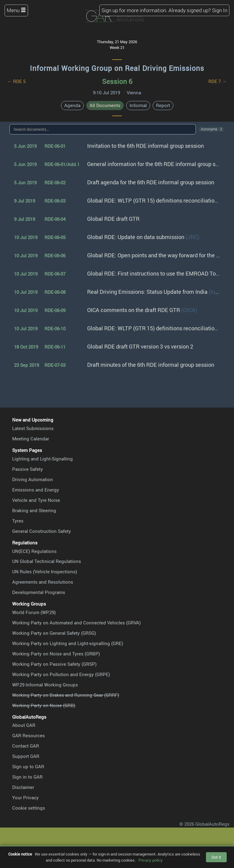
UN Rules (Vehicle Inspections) (45, 571)
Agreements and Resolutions (43, 582)
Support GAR (26, 756)
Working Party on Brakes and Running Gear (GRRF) (66, 695)
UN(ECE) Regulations (34, 551)
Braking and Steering (34, 510)
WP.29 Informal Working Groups (45, 685)
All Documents (105, 105)
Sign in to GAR (27, 777)
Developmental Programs (39, 592)
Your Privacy (25, 797)
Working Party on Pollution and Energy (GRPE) (61, 674)
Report (163, 105)
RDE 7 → (218, 81)
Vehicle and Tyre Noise (36, 500)
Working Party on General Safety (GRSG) (54, 633)
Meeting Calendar (31, 439)
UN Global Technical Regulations (47, 561)
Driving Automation (33, 479)
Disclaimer (23, 787)
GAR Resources (28, 735)
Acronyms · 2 (211, 129)
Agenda (72, 105)
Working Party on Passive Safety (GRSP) (54, 664)
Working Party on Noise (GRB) (44, 705)
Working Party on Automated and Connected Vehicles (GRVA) (76, 623)
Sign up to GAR (28, 766)
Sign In (220, 10)
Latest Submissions (33, 428)
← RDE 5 (16, 81)
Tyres (18, 521)
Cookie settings (29, 808)
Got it (216, 857)
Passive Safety (28, 469)
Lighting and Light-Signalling (43, 459)
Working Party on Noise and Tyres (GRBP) (56, 654)
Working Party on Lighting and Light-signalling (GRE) (68, 643)
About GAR (24, 725)
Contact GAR (26, 746)
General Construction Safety (42, 531)
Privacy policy (151, 860)
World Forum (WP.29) (34, 612)
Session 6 (117, 81)
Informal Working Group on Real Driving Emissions (117, 68)
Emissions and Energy (36, 490)
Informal (138, 105)
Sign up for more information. (134, 10)
